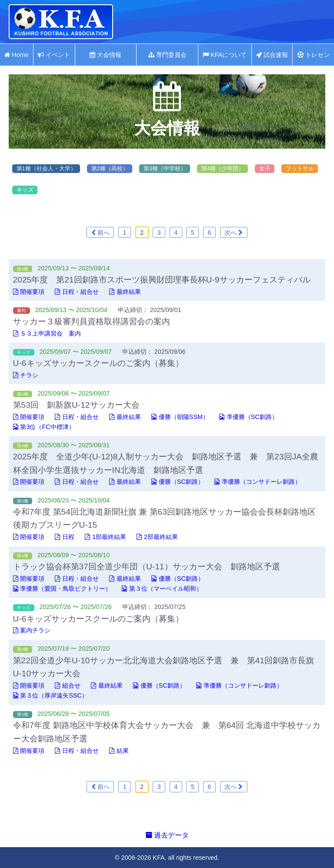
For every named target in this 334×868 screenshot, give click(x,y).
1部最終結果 (105, 537)
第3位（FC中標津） (44, 427)
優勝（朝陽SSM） (180, 417)
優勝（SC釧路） (178, 482)
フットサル (300, 168)
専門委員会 (167, 55)
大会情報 (105, 55)
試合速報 (272, 55)
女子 (265, 168)
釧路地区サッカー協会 (61, 22)
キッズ (25, 190)
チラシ (26, 375)
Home (16, 55)
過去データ (167, 835)
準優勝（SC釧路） (249, 417)
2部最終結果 (157, 537)
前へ (100, 233)
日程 (65, 537)
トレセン (314, 55)
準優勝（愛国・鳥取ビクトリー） (62, 589)
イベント (54, 55)
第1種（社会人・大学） (46, 168)
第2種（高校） (110, 168)
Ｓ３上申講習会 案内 (47, 333)
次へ (234, 233)
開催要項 (29, 292)
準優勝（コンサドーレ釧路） (258, 482)
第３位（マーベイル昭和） (162, 589)
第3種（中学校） (165, 168)
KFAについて (225, 55)
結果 (119, 751)
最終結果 (125, 292)
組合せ (68, 685)
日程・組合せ (77, 292)
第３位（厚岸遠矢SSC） (50, 695)
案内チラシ (32, 630)
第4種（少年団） (223, 168)
